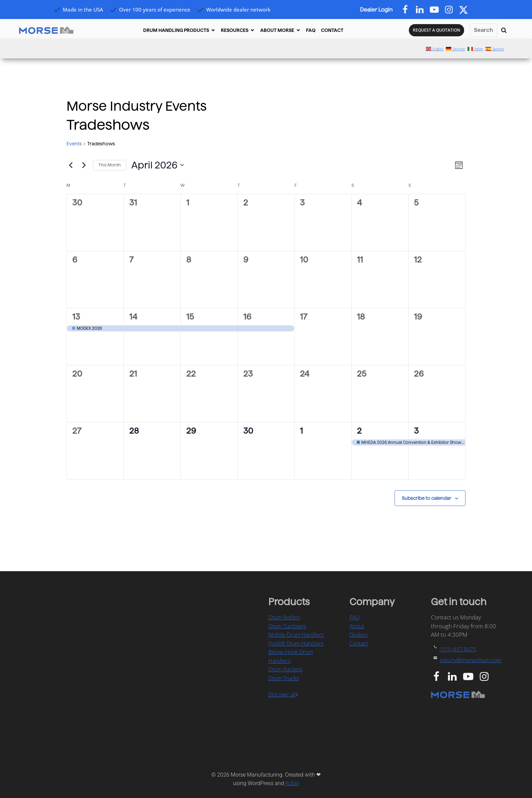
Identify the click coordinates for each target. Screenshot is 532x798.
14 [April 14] (133, 317)
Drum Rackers (285, 669)
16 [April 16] (247, 317)
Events (74, 144)
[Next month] (84, 165)
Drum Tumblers (287, 626)
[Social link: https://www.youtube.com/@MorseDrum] (437, 10)
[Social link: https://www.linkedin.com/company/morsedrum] (422, 10)
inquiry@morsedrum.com (471, 660)
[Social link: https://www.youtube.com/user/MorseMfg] (471, 677)
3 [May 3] (416, 431)
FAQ (311, 30)
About (357, 626)
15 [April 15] (190, 317)
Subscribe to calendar (426, 498)
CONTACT (332, 30)
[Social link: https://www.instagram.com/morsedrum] (451, 10)
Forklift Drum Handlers (296, 643)
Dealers (359, 635)
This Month (110, 165)
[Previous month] (71, 165)
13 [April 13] (76, 317)
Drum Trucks (284, 678)
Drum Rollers (284, 617)
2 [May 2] (359, 431)
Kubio (292, 783)
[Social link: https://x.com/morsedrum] (466, 10)
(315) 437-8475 (458, 649)
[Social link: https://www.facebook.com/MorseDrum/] (408, 10)
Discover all (282, 694)
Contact (359, 643)
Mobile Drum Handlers (296, 635)
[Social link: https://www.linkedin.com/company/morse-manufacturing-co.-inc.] (455, 677)
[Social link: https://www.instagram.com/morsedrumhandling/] (487, 677)
